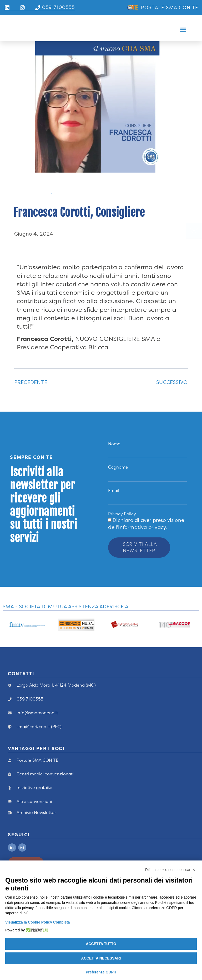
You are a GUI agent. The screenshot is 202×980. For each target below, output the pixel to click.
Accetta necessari (101, 958)
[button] (183, 30)
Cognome (118, 467)
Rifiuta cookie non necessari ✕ (170, 870)
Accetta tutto (101, 944)
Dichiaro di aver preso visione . (146, 525)
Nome (114, 444)
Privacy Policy (122, 515)
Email (114, 491)
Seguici (19, 829)
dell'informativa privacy (137, 528)
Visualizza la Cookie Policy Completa (38, 922)
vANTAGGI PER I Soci (36, 743)
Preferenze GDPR (101, 972)
